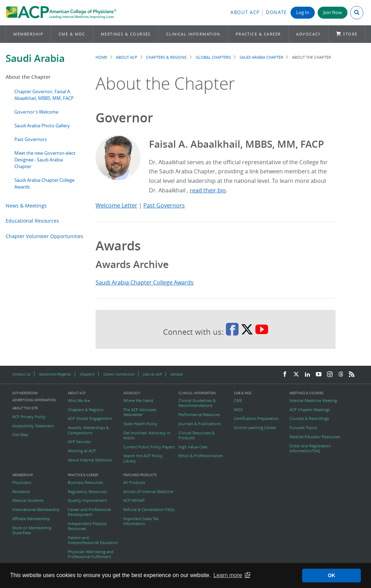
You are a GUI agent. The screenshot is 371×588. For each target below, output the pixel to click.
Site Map (20, 435)
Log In (303, 12)
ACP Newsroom (25, 393)
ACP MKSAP (134, 500)
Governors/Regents (55, 374)
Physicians (22, 482)
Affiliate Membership (31, 519)
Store (350, 34)
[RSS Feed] (352, 375)
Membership (28, 34)
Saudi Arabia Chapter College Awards (145, 282)
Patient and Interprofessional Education (93, 540)
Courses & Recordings (309, 418)
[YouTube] (319, 375)
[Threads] (341, 375)
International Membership (36, 510)
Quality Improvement (87, 500)
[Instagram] (330, 375)
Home (101, 57)
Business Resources (85, 482)
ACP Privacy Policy (29, 417)
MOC (239, 410)
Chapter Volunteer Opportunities (44, 236)
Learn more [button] (228, 575)
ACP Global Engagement (90, 418)
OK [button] (332, 575)
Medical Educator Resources (315, 437)
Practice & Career (258, 34)
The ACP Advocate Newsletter (140, 412)
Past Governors (31, 139)
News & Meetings (26, 206)
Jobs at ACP (152, 374)
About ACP (245, 12)
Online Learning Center (255, 428)
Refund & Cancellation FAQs (149, 510)
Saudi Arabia (35, 58)
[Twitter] (296, 375)
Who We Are (79, 401)
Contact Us (21, 374)
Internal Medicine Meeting (313, 401)
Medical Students (28, 500)
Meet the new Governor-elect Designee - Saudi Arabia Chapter (45, 160)
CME (238, 401)
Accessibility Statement (33, 426)
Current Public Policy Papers (149, 447)
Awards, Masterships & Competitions (88, 430)
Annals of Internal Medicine (148, 492)
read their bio (208, 190)
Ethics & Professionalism (201, 456)
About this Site (25, 408)
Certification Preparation (256, 418)
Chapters (87, 374)
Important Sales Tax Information (141, 521)
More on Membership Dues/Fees (32, 530)
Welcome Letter (116, 205)
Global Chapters (213, 57)
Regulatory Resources (87, 492)
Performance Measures (199, 415)
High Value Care (193, 447)
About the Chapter (28, 77)
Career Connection (119, 374)
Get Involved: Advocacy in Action (147, 435)
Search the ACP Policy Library (143, 458)
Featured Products (140, 475)
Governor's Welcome (36, 112)
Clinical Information (193, 34)
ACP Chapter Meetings (310, 410)
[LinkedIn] (307, 375)
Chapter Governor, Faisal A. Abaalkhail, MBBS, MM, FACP (44, 95)
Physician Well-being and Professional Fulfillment (91, 554)
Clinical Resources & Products (197, 435)
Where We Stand (138, 401)
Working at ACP (82, 451)
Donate (276, 12)
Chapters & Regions (166, 57)
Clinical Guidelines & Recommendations (197, 403)
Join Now (333, 12)
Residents (21, 492)
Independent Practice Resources (87, 526)
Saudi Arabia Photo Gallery (42, 126)
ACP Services (79, 442)
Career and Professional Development (89, 512)
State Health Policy (140, 424)
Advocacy (308, 34)
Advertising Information (34, 400)
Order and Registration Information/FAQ (310, 448)
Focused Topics (303, 428)
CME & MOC (72, 34)
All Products (134, 482)
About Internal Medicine (90, 460)
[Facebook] (285, 375)
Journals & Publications (200, 424)
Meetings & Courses (126, 34)
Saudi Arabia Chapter (261, 57)
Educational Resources (32, 221)
